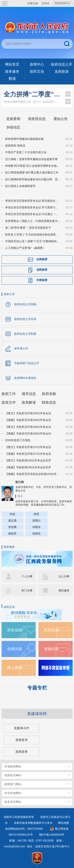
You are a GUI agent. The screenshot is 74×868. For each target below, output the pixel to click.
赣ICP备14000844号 (52, 835)
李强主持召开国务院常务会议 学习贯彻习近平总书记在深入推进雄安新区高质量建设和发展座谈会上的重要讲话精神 (33, 207)
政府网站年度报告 (25, 378)
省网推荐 (42, 270)
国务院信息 (37, 119)
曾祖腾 (12, 527)
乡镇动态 (13, 127)
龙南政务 (22, 752)
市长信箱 (15, 630)
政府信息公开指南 (25, 304)
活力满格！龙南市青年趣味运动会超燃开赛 (31, 159)
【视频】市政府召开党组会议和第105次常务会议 (33, 474)
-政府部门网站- (13, 784)
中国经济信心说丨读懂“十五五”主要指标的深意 (33, 241)
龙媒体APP (21, 728)
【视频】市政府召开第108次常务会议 (28, 434)
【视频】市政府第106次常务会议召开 (28, 467)
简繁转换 (33, 3)
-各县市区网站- (13, 802)
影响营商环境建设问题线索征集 (24, 139)
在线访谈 (15, 649)
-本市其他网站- (13, 793)
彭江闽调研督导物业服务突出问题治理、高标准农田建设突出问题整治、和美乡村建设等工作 (33, 179)
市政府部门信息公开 (27, 363)
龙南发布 (22, 740)
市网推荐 (42, 280)
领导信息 (29, 394)
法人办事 (64, 576)
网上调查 (15, 668)
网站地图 (64, 823)
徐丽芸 (37, 533)
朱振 (12, 514)
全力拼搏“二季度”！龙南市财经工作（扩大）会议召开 (32, 94)
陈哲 (37, 514)
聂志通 (12, 521)
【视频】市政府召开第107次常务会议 (28, 454)
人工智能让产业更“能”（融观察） (25, 248)
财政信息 (49, 402)
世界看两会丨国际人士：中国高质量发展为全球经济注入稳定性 (33, 221)
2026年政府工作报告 (18, 440)
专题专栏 (37, 688)
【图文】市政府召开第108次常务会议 (28, 427)
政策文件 (9, 402)
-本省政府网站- (13, 766)
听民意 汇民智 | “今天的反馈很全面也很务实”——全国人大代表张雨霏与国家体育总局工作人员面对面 (33, 235)
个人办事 (27, 576)
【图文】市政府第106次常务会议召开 (28, 460)
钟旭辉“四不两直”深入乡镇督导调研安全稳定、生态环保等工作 (33, 166)
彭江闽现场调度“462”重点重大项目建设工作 (32, 172)
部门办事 (27, 590)
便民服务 (64, 590)
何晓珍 (37, 527)
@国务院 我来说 (15, 146)
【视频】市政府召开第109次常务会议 (28, 420)
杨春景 (12, 533)
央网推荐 (42, 259)
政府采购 (49, 394)
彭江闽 (20, 482)
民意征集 (52, 630)
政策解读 (29, 402)
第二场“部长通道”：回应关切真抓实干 (28, 228)
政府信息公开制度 (25, 334)
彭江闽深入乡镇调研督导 (20, 186)
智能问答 (52, 649)
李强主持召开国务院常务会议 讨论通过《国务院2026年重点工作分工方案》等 (33, 214)
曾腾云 (37, 521)
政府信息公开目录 (25, 319)
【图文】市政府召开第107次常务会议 (28, 447)
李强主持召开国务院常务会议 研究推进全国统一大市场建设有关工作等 (33, 201)
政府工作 (9, 394)
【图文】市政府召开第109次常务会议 (28, 413)
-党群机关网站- (13, 775)
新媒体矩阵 (37, 714)
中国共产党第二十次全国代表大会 (26, 152)
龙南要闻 (13, 119)
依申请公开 (21, 348)
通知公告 (61, 119)
